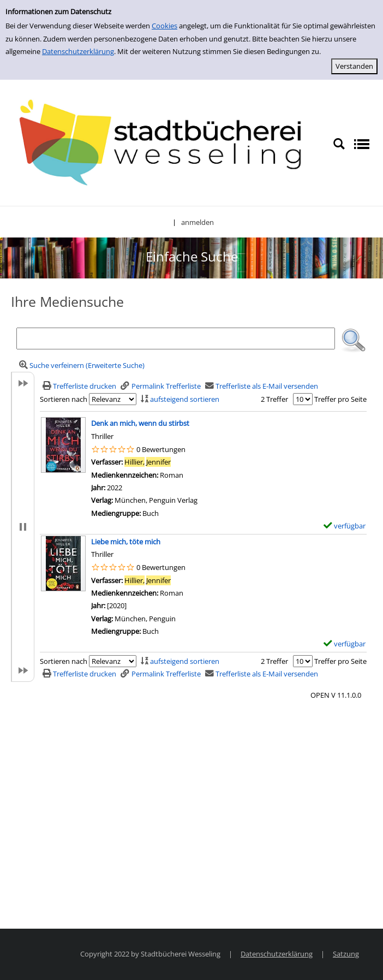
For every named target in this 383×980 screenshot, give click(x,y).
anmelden (198, 222)
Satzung (346, 954)
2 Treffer (274, 399)
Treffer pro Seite (340, 399)
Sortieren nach (64, 399)
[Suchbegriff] (176, 338)
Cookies (164, 26)
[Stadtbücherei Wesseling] (166, 143)
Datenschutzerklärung (78, 51)
